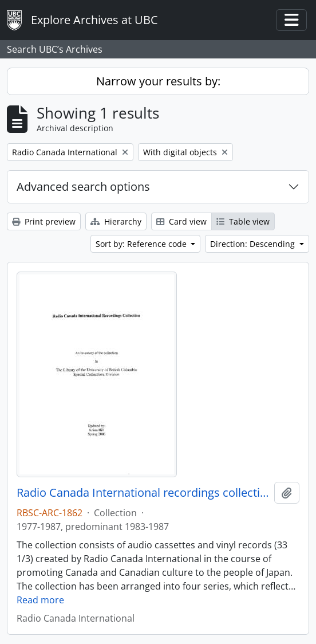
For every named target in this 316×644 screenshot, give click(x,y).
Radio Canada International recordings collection (143, 493)
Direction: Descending (254, 244)
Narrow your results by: (158, 81)
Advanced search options (83, 186)
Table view (243, 221)
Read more (40, 600)
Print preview (44, 221)
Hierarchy (116, 221)
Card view (181, 221)
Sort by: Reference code (142, 244)
